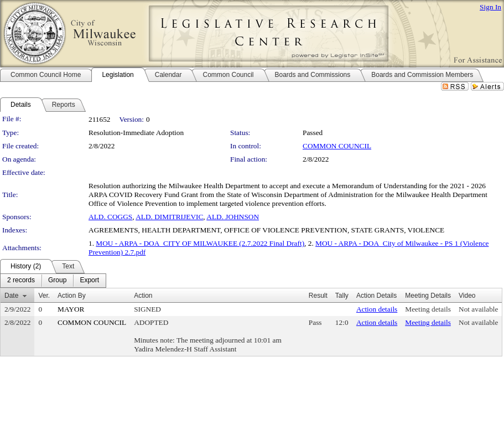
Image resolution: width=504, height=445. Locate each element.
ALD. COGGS (110, 217)
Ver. (44, 296)
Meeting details (428, 309)
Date (11, 296)
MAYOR (71, 309)
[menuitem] (21, 281)
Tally (342, 296)
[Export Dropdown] (89, 281)
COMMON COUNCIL (337, 146)
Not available (478, 309)
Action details (377, 309)
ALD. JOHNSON (233, 217)
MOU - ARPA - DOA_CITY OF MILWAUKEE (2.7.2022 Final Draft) (200, 243)
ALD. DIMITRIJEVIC (169, 217)
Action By (72, 296)
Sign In (490, 7)
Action (143, 296)
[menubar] (53, 281)
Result (318, 296)
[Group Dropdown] (57, 281)
